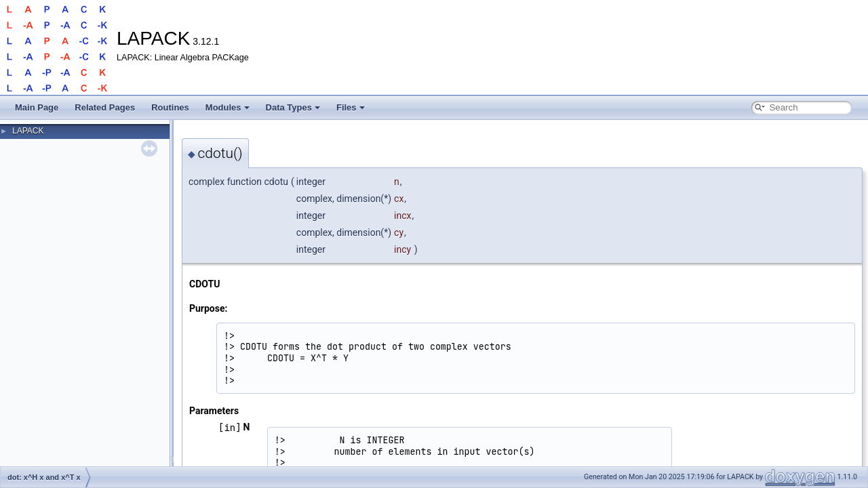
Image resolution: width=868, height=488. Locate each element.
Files (351, 107)
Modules (228, 107)
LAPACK (28, 131)
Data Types (293, 107)
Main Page (37, 107)
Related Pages (105, 107)
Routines (170, 107)
